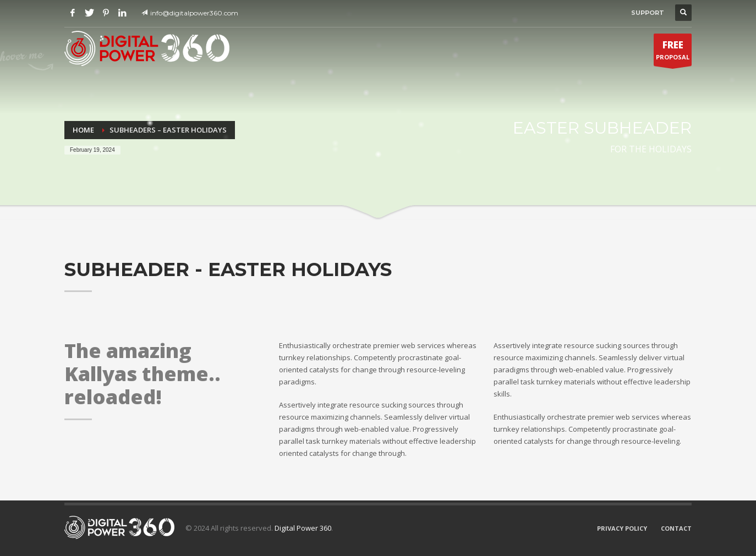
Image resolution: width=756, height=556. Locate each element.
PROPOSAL (673, 52)
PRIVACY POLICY (622, 528)
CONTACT (676, 528)
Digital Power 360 (303, 528)
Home (83, 130)
